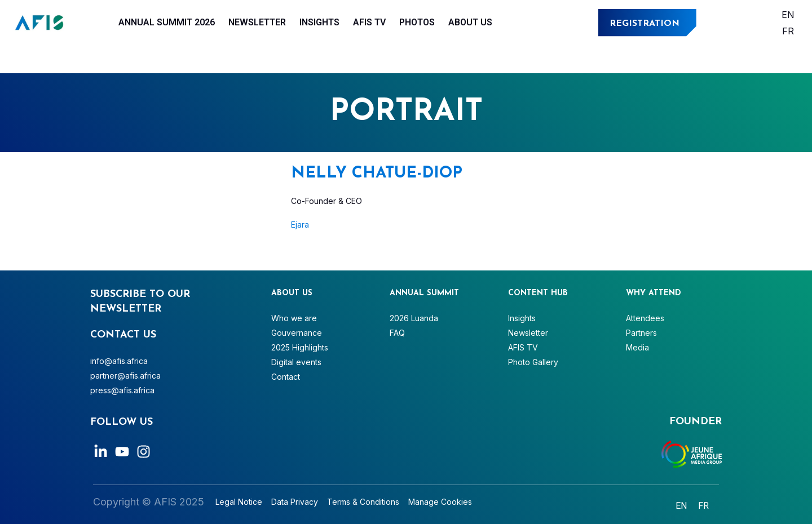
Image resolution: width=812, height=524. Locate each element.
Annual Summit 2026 (167, 22)
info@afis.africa (119, 361)
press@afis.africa (122, 390)
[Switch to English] (788, 14)
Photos (417, 22)
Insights (319, 22)
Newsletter (257, 22)
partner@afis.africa (125, 376)
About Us (470, 22)
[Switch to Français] (788, 31)
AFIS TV (369, 22)
